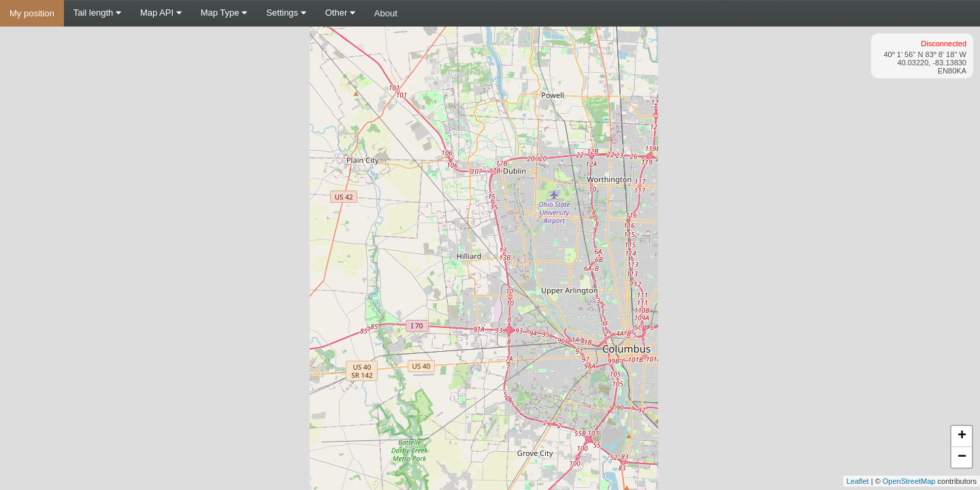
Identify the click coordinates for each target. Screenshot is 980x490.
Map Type (224, 13)
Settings (286, 13)
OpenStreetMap (909, 481)
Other (340, 13)
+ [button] (962, 436)
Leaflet (858, 481)
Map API (161, 13)
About (386, 13)
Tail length (97, 13)
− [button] (962, 457)
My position (32, 13)
